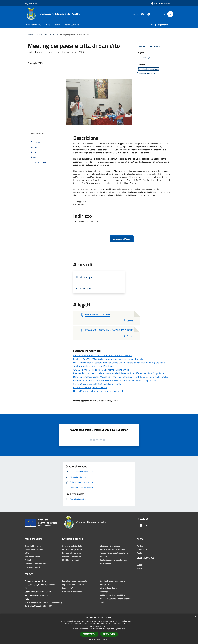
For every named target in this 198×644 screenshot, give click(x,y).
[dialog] (99, 629)
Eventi (140, 568)
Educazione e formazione (110, 546)
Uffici (27, 553)
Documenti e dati (32, 567)
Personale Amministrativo (36, 564)
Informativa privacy (108, 588)
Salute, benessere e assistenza (113, 560)
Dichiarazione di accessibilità (112, 595)
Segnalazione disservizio (73, 584)
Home (30, 34)
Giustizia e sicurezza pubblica (112, 549)
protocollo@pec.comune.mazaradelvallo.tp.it (44, 602)
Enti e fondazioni (32, 557)
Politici (28, 560)
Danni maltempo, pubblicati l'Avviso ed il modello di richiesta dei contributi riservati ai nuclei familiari (121, 377)
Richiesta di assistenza (72, 592)
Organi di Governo (33, 546)
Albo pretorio (105, 584)
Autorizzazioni (106, 563)
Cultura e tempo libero (72, 549)
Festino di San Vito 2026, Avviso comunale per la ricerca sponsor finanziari (109, 359)
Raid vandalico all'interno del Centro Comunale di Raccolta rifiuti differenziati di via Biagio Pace (118, 373)
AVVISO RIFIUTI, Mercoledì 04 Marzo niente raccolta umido (101, 370)
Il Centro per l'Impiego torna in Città (90, 387)
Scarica (128, 321)
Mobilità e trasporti (71, 560)
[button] (99, 640)
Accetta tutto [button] (89, 634)
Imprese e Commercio (72, 553)
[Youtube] (141, 14)
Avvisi (140, 553)
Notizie (140, 546)
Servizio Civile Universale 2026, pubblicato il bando (97, 384)
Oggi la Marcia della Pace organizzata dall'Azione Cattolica (101, 391)
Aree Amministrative (34, 549)
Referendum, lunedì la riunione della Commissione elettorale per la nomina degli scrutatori (116, 380)
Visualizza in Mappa (122, 239)
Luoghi (140, 565)
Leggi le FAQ (68, 588)
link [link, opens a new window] (123, 629)
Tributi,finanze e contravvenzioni (114, 553)
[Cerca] (170, 14)
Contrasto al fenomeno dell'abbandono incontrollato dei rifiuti (103, 356)
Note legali (104, 592)
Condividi (143, 46)
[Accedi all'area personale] (160, 3)
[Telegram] (148, 14)
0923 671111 (46, 606)
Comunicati (50, 34)
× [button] (195, 616)
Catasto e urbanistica (71, 557)
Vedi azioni (156, 46)
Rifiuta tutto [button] (109, 634)
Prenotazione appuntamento (75, 581)
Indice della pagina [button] (38, 134)
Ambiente (104, 556)
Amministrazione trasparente (112, 581)
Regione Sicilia (31, 3)
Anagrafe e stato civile (72, 546)
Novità (39, 34)
